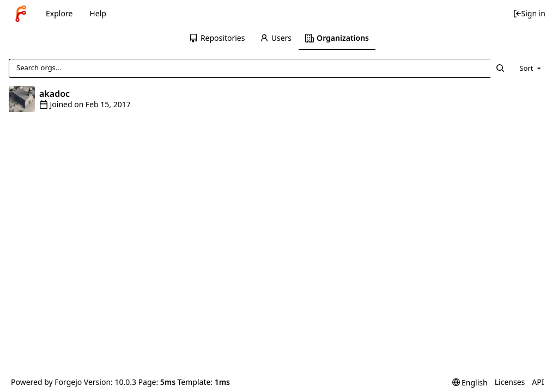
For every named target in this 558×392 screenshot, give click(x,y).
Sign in (529, 13)
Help (98, 13)
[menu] (531, 68)
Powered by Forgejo (46, 382)
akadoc (54, 94)
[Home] (21, 14)
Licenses (510, 382)
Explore (59, 13)
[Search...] (500, 68)
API (538, 382)
